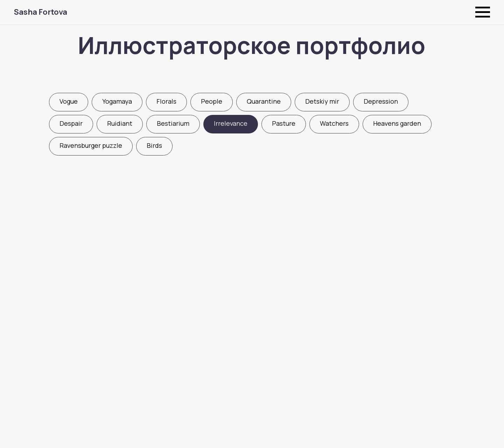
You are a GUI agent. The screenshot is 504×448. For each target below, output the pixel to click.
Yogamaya (117, 101)
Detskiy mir (322, 101)
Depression (381, 101)
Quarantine (264, 101)
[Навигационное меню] (483, 12)
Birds (154, 145)
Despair (71, 123)
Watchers (334, 123)
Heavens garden (397, 123)
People (212, 101)
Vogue (69, 101)
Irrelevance (231, 123)
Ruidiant (120, 123)
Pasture (284, 123)
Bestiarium (173, 123)
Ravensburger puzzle (91, 145)
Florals (166, 101)
